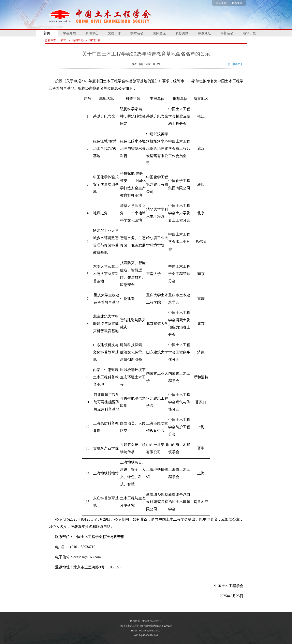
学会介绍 (69, 33)
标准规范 (204, 33)
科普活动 (227, 33)
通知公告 (95, 40)
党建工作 (114, 33)
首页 (47, 33)
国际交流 (159, 33)
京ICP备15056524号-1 (146, 635)
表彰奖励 (182, 33)
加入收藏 (221, 3)
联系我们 (237, 3)
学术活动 (137, 33)
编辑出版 (249, 33)
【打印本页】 (235, 64)
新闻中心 (92, 33)
